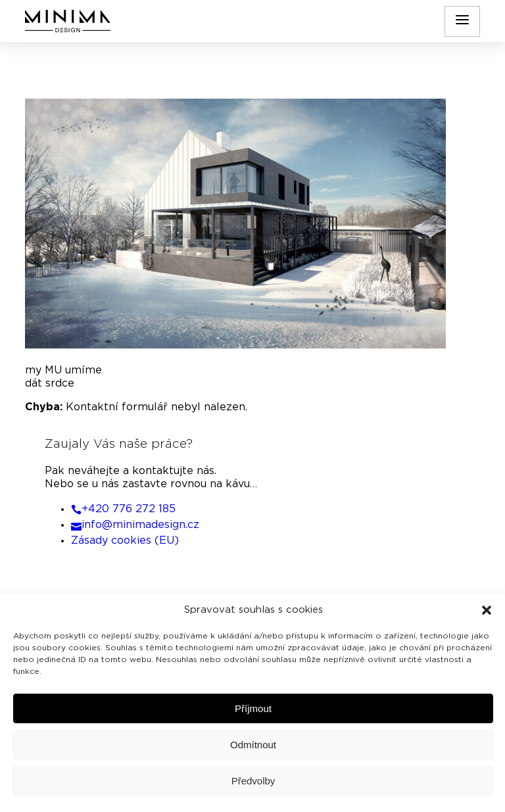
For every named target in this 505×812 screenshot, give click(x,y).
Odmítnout (253, 745)
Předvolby (253, 781)
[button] (487, 610)
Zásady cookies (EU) (125, 540)
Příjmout (253, 708)
